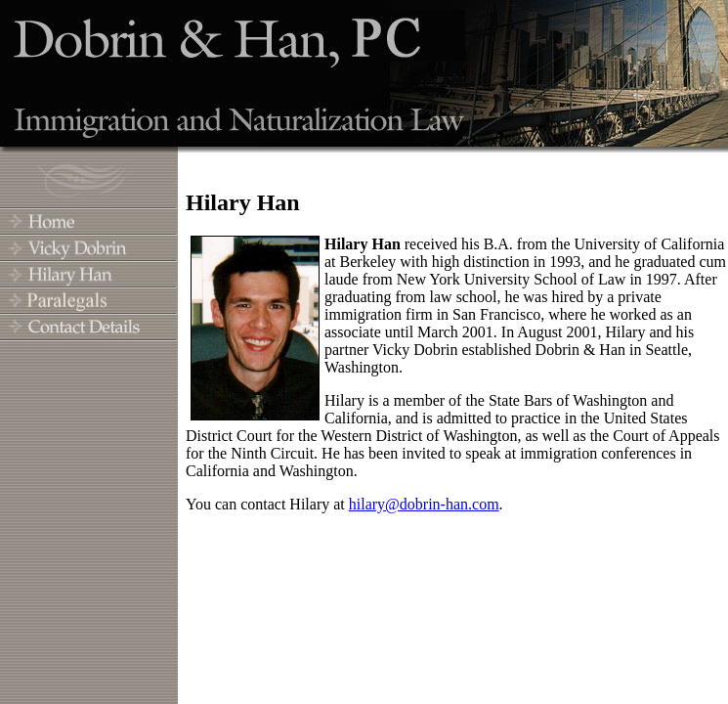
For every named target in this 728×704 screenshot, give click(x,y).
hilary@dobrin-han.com (424, 504)
